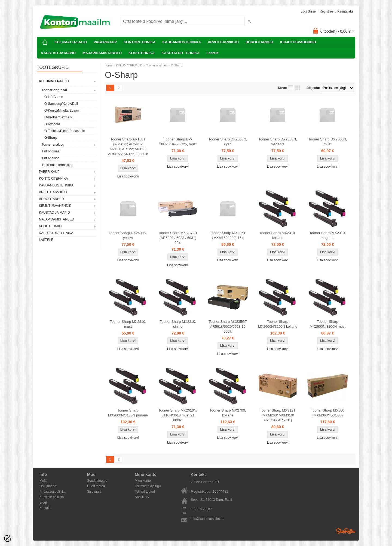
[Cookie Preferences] (8, 538)
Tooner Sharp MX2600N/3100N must (328, 324)
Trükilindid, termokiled (57, 165)
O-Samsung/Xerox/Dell (61, 104)
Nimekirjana (291, 88)
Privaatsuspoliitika (53, 492)
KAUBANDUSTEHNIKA (182, 42)
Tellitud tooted (145, 492)
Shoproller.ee (346, 531)
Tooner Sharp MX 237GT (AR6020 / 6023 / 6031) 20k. (178, 238)
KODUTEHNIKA (142, 53)
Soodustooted (97, 481)
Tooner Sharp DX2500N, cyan (228, 142)
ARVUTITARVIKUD (223, 42)
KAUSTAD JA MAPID (58, 53)
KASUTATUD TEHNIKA (180, 53)
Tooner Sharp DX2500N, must (328, 142)
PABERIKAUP (105, 42)
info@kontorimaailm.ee (208, 519)
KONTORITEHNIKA (140, 42)
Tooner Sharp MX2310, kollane (278, 235)
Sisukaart (94, 492)
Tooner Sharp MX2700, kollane (228, 413)
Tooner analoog (53, 145)
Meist (43, 481)
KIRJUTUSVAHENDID (298, 42)
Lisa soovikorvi (128, 176)
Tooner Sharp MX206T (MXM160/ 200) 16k (228, 235)
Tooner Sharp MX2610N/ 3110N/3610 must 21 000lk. (178, 415)
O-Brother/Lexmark (58, 117)
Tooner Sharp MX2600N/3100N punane (128, 413)
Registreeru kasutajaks (336, 11)
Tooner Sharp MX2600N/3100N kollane (278, 324)
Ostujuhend (48, 486)
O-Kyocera (52, 124)
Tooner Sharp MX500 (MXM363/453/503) (328, 413)
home (109, 65)
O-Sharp (51, 138)
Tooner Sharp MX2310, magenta (328, 235)
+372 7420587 (201, 509)
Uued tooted (96, 486)
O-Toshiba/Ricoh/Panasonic (65, 131)
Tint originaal (51, 151)
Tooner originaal (54, 90)
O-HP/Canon (54, 97)
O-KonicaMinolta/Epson (62, 111)
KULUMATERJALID (71, 42)
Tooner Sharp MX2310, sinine (178, 324)
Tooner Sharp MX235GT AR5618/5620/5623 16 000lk (228, 326)
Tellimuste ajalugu (148, 486)
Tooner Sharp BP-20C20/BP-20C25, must (178, 142)
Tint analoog (51, 158)
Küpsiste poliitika (52, 497)
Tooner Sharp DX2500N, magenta (278, 142)
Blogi (43, 502)
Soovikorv (142, 497)
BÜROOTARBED (259, 42)
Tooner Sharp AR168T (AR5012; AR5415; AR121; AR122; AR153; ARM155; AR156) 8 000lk (128, 147)
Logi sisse (308, 11)
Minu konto (143, 481)
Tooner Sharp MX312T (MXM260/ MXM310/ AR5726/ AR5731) (278, 415)
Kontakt (45, 508)
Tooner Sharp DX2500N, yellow (128, 235)
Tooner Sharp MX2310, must (128, 324)
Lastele (212, 53)
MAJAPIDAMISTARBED (102, 53)
